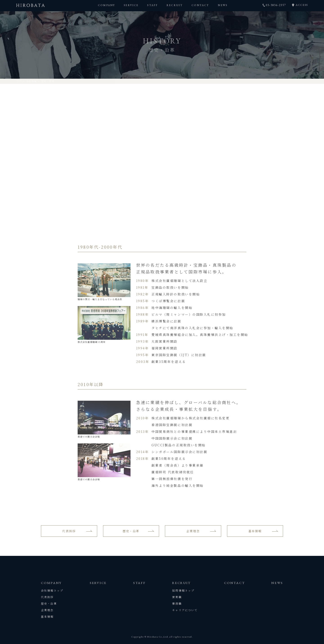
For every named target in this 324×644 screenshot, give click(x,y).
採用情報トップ (183, 590)
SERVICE (131, 5)
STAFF (152, 5)
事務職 (177, 603)
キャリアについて (185, 610)
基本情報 (255, 531)
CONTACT (200, 5)
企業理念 (193, 531)
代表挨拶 (69, 531)
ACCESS (302, 5)
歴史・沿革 (131, 531)
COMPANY (106, 5)
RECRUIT (175, 5)
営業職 (177, 597)
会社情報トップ (52, 590)
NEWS (223, 5)
